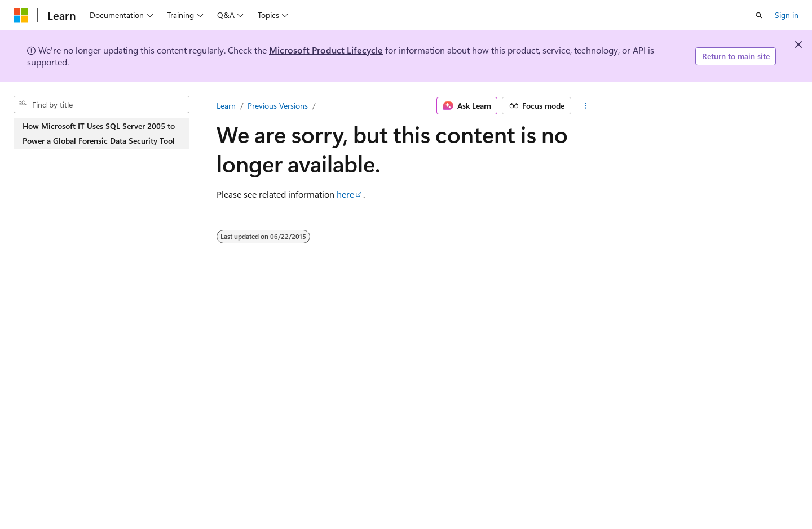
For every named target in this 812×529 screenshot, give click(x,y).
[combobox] (101, 105)
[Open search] (759, 15)
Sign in (787, 15)
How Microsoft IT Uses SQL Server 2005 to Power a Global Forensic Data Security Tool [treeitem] (99, 133)
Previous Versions (278, 106)
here (345, 194)
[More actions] (586, 106)
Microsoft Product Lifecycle (326, 50)
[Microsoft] (21, 15)
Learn (226, 106)
